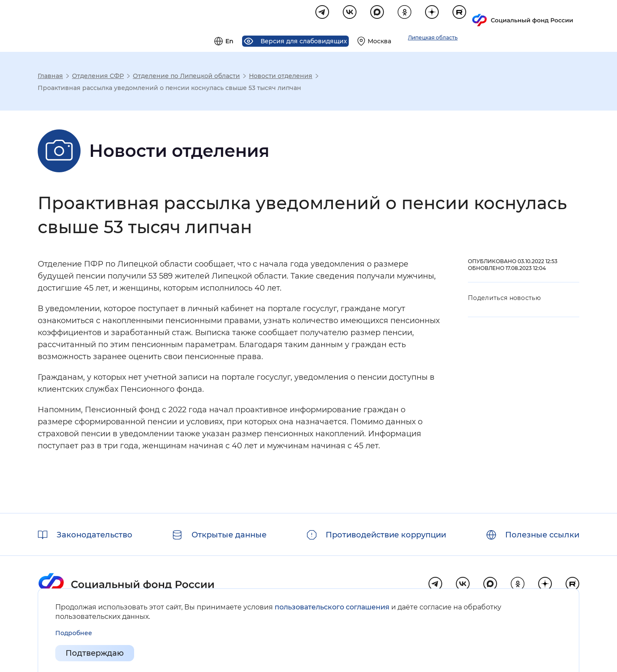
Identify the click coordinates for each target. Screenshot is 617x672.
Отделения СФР (98, 77)
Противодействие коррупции (386, 535)
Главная (50, 77)
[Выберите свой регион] (481, 15)
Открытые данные (229, 535)
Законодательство (94, 535)
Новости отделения (281, 77)
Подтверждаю (95, 653)
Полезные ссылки (542, 535)
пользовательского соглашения (332, 607)
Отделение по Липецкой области (186, 77)
